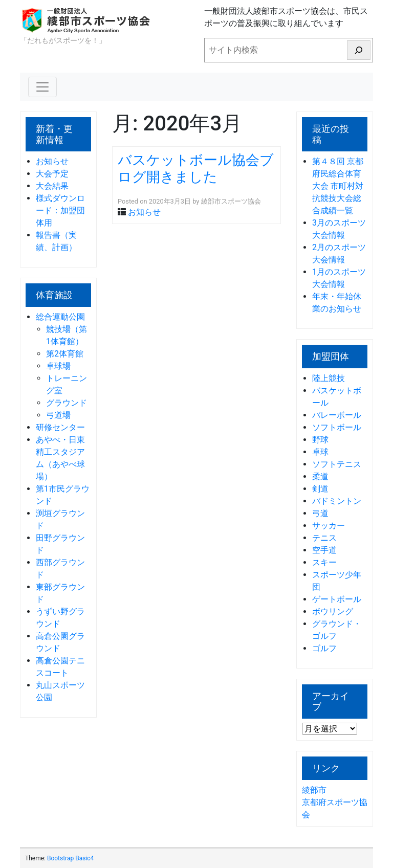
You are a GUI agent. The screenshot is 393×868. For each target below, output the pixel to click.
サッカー (329, 526)
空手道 (324, 550)
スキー (324, 562)
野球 (320, 440)
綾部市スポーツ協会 (231, 201)
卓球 (320, 452)
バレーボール (337, 415)
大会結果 (52, 186)
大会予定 (52, 174)
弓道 (320, 513)
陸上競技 (329, 378)
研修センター (60, 427)
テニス (324, 538)
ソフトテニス (337, 464)
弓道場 (58, 415)
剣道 (320, 489)
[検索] (359, 50)
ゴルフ (324, 648)
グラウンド (67, 403)
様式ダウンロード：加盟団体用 (60, 210)
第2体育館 (65, 354)
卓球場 (58, 366)
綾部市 (314, 790)
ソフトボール (337, 427)
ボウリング (333, 611)
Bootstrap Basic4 (70, 858)
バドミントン (337, 501)
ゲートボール (337, 599)
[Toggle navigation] (42, 87)
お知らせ (52, 161)
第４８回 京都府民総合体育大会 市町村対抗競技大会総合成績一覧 (338, 186)
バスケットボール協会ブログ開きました (196, 169)
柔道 (320, 476)
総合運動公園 (60, 317)
